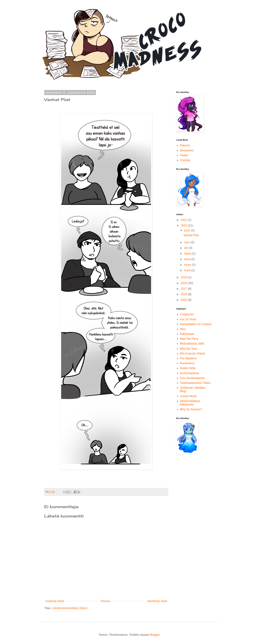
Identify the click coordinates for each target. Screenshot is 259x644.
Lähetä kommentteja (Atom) (70, 608)
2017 (184, 289)
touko (188, 265)
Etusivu (106, 601)
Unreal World (188, 396)
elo (187, 248)
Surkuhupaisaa (189, 373)
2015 (184, 300)
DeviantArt (187, 150)
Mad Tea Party (189, 339)
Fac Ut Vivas (188, 319)
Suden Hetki (188, 368)
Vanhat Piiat (191, 235)
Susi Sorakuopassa (192, 378)
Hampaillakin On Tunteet (196, 324)
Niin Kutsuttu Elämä (193, 354)
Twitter (184, 155)
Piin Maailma (188, 358)
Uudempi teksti (55, 601)
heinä (188, 254)
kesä (188, 259)
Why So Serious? (191, 409)
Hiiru (183, 329)
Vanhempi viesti (157, 601)
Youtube (185, 160)
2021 (184, 220)
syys (187, 242)
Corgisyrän (187, 314)
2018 (184, 283)
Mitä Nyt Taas (189, 349)
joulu (188, 230)
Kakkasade (187, 334)
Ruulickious (187, 363)
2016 (184, 294)
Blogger (155, 635)
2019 (184, 277)
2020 (184, 225)
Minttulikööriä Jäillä (192, 344)
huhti (188, 270)
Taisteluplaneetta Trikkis (195, 383)
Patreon (185, 145)
